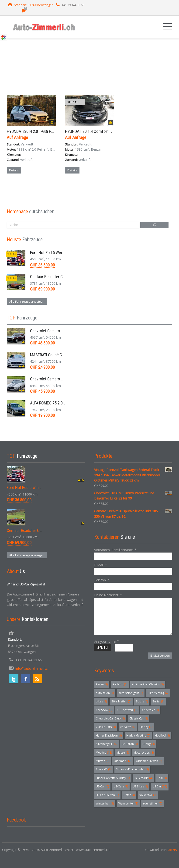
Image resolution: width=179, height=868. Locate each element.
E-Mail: (101, 565)
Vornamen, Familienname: (115, 550)
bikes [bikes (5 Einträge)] (101, 701)
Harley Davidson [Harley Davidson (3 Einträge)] (109, 735)
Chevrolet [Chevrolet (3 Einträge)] (150, 710)
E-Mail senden (160, 656)
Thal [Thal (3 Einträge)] (162, 778)
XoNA (173, 850)
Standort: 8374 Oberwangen (34, 5)
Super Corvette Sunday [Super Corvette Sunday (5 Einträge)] (113, 778)
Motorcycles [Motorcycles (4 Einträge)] (144, 753)
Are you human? (106, 641)
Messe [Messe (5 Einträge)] (123, 753)
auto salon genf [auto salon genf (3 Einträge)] (131, 693)
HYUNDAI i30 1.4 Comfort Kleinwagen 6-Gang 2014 (108, 131)
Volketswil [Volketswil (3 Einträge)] (148, 795)
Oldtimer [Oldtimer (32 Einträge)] (122, 761)
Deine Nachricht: (108, 595)
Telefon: (102, 580)
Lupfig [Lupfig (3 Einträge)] (148, 744)
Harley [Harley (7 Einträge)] (146, 727)
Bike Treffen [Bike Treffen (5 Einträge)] (121, 701)
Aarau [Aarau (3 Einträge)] (102, 684)
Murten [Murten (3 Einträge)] (102, 761)
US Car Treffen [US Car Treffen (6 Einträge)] (107, 795)
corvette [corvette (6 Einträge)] (128, 727)
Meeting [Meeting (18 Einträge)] (104, 753)
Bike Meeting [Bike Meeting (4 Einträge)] (158, 693)
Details (14, 170)
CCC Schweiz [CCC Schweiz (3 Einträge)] (127, 710)
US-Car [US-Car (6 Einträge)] (102, 786)
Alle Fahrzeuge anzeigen (27, 301)
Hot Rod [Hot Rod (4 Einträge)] (162, 735)
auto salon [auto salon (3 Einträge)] (105, 693)
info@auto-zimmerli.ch (32, 668)
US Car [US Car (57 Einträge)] (160, 786)
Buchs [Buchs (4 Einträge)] (142, 701)
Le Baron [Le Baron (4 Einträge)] (130, 744)
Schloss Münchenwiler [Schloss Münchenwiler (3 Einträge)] (132, 769)
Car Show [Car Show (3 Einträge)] (104, 710)
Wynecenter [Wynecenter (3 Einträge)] (128, 803)
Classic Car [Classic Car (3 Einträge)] (139, 718)
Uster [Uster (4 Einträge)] (129, 795)
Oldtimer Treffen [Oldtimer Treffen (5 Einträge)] (149, 761)
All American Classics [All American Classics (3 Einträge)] (148, 684)
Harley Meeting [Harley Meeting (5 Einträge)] (138, 735)
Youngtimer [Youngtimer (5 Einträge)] (152, 803)
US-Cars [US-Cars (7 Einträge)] (121, 786)
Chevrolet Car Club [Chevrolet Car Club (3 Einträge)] (110, 718)
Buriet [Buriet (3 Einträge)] (158, 701)
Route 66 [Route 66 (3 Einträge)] (104, 769)
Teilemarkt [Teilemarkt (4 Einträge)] (143, 778)
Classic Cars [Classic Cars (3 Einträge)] (106, 727)
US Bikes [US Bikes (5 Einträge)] (140, 786)
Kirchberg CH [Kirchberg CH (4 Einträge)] (107, 744)
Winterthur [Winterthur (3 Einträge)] (105, 803)
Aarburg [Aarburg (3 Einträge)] (120, 684)
